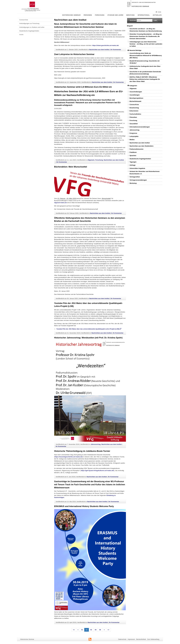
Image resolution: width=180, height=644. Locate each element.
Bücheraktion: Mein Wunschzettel (71, 167)
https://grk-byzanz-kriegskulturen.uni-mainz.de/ (97, 471)
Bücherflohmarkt (135, 101)
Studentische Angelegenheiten (29, 31)
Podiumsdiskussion (136, 149)
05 (100, 630)
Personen (88, 15)
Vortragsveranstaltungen (138, 180)
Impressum (131, 639)
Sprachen (133, 156)
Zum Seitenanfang (153, 639)
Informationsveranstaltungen (140, 127)
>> (108, 630)
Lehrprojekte (134, 136)
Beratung (131, 15)
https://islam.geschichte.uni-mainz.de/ (105, 45)
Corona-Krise (24, 20)
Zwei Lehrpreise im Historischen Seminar (74, 54)
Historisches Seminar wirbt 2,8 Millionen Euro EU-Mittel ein (83, 87)
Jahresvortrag (96, 444)
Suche (133, 20)
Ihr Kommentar (116, 50)
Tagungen (133, 162)
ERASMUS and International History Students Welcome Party (84, 506)
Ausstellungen (135, 95)
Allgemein (91, 160)
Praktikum (133, 152)
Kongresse (133, 133)
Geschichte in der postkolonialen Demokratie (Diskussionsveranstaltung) (145, 73)
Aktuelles (157, 15)
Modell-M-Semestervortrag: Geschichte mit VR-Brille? (144, 62)
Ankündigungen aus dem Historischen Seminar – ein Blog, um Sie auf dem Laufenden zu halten (146, 44)
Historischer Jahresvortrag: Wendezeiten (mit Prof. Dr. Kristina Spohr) (88, 338)
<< (74, 630)
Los (155, 20)
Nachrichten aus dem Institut (99, 50)
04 (96, 630)
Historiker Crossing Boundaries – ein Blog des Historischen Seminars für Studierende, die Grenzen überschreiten (146, 36)
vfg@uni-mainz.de (60, 203)
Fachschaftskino (135, 114)
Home (159, 12)
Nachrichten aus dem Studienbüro (141, 146)
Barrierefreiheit (141, 639)
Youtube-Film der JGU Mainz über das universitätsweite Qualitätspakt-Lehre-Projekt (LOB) (88, 329)
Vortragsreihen (135, 177)
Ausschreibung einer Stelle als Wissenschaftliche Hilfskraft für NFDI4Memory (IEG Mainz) (146, 55)
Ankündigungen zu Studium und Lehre (32, 27)
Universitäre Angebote (137, 168)
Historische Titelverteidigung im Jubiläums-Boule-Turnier (82, 451)
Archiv (21, 35)
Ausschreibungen (136, 92)
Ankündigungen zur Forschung (29, 23)
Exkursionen (134, 111)
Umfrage (132, 165)
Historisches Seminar (71, 15)
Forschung (100, 15)
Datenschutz (122, 639)
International (144, 15)
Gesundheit (134, 124)
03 (91, 630)
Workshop (133, 183)
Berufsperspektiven (136, 98)
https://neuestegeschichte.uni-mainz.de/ (69, 457)
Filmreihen (133, 117)
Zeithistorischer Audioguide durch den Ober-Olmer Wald (145, 67)
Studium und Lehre (115, 15)
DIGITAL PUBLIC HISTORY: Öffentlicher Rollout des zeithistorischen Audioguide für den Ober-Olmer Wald (145, 79)
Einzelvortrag (134, 108)
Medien (132, 140)
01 (82, 630)
